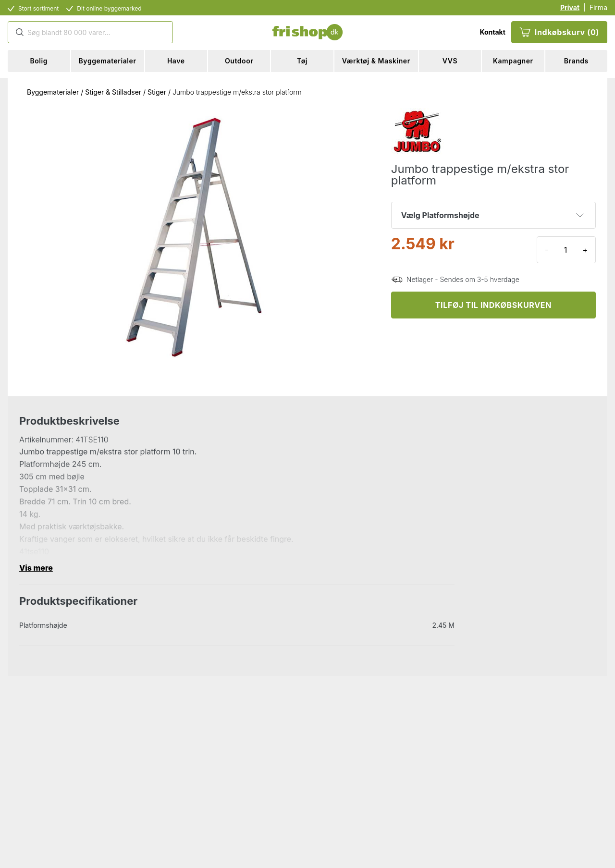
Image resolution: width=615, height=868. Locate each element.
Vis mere (36, 568)
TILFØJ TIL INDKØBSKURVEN (493, 305)
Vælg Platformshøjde (492, 215)
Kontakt (492, 32)
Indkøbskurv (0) (559, 32)
